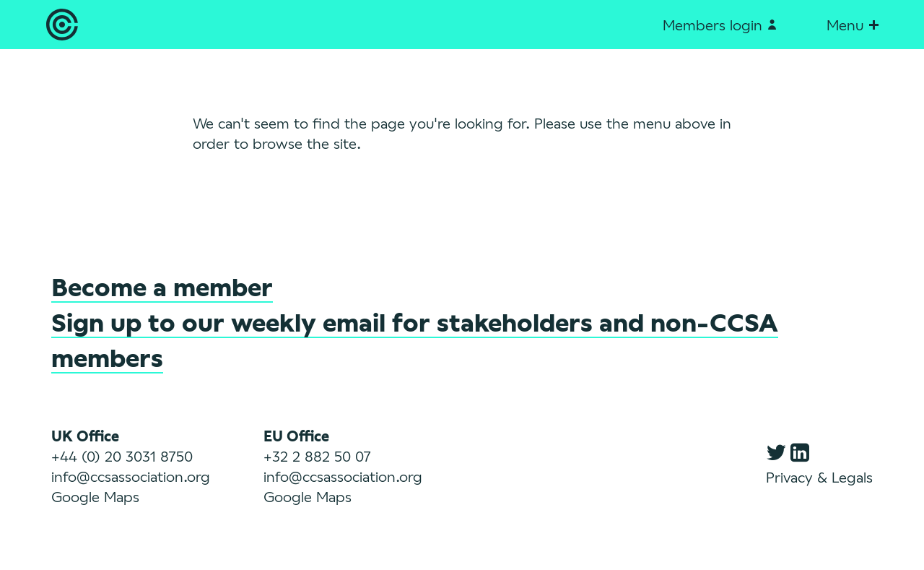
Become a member (162, 286)
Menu (852, 25)
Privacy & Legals (819, 477)
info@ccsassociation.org (131, 476)
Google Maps (95, 496)
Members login (720, 25)
